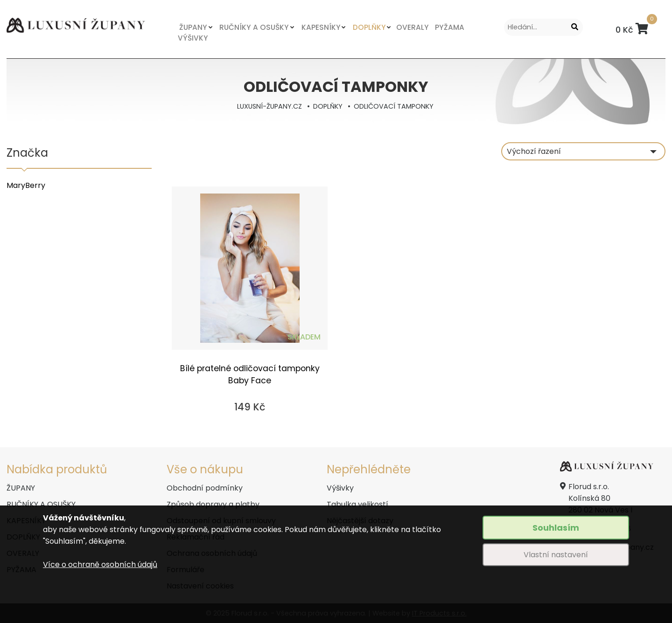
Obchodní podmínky (205, 488)
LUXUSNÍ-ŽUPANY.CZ (269, 106)
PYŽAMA (444, 27)
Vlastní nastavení (556, 555)
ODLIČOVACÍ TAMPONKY (394, 106)
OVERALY (408, 27)
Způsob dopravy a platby (213, 504)
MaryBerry (26, 185)
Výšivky (340, 488)
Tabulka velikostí (357, 504)
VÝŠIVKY (193, 38)
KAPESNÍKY (318, 27)
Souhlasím (556, 528)
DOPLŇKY (366, 27)
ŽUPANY (193, 27)
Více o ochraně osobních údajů (100, 564)
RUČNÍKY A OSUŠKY (252, 27)
